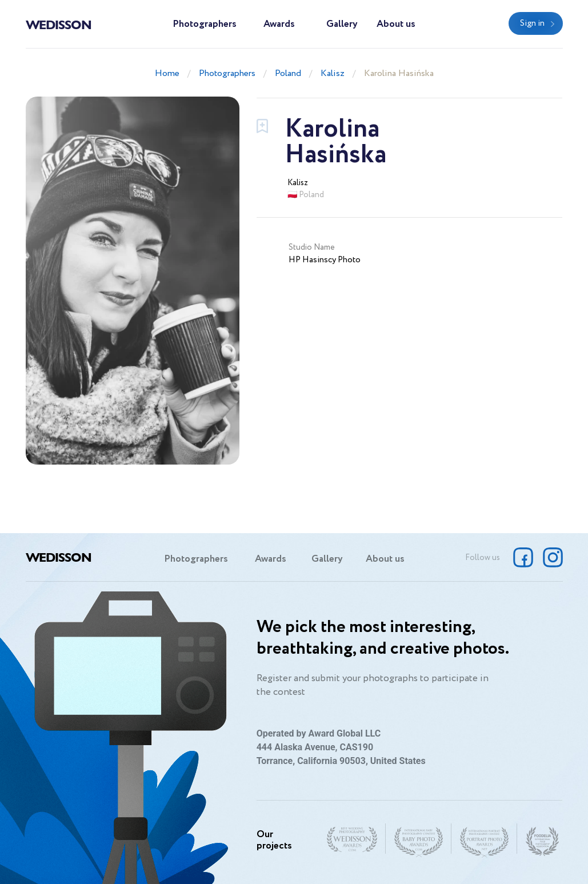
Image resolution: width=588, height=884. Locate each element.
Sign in (532, 23)
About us (396, 24)
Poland (288, 73)
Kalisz (333, 73)
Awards (279, 24)
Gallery (342, 24)
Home (167, 73)
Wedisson (59, 24)
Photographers (205, 24)
